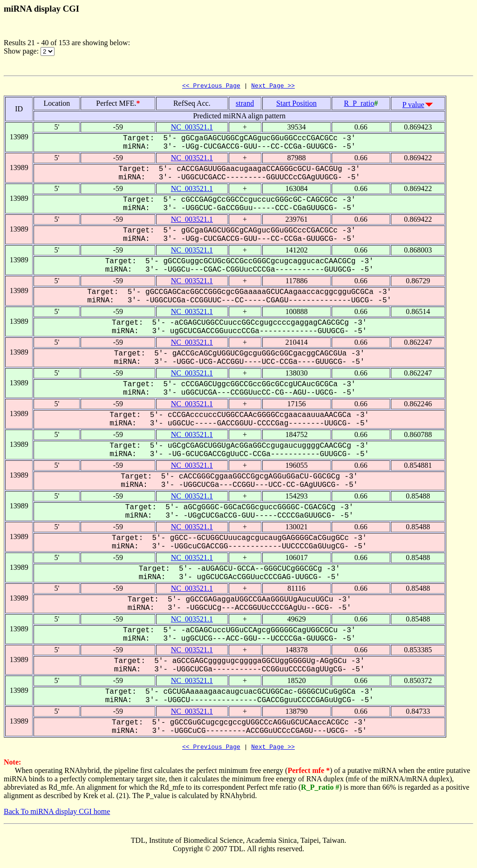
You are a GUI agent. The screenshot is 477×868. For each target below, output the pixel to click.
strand (245, 105)
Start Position (296, 105)
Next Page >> (273, 87)
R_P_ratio (359, 105)
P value (413, 106)
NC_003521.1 (192, 128)
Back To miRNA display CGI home (57, 814)
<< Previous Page (211, 87)
